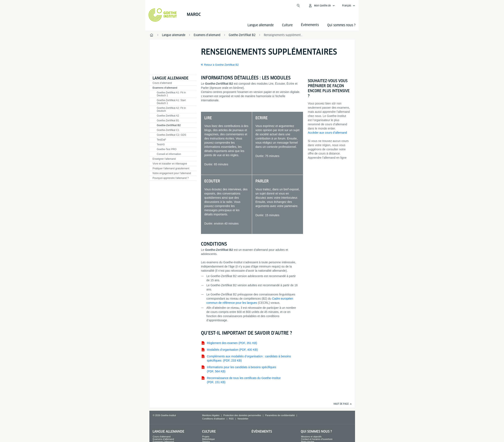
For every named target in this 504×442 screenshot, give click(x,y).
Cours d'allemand (162, 83)
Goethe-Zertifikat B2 (169, 125)
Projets (206, 437)
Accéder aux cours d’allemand (327, 133)
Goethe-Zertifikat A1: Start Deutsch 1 (171, 102)
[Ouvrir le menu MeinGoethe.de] (322, 6)
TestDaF (161, 140)
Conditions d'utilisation (214, 419)
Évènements (262, 431)
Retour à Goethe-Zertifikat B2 (221, 65)
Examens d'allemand (165, 88)
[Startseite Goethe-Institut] (163, 15)
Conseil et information (169, 154)
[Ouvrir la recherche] (298, 6)
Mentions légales (211, 415)
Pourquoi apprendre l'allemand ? (171, 178)
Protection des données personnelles (242, 415)
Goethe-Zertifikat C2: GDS (171, 135)
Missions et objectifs (311, 437)
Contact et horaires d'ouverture (317, 439)
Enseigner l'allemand (164, 159)
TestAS (161, 144)
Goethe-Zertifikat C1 (168, 130)
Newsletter (243, 419)
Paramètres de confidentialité (280, 415)
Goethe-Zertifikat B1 (168, 121)
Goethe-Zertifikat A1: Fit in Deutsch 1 (171, 94)
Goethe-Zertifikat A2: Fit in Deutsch (171, 109)
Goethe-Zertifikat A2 (168, 116)
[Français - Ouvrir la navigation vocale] (349, 6)
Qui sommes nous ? (341, 25)
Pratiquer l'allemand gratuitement (171, 168)
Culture (287, 25)
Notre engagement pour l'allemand (172, 173)
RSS (231, 419)
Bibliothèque (209, 439)
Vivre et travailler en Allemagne (170, 164)
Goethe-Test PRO (167, 149)
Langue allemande (261, 25)
